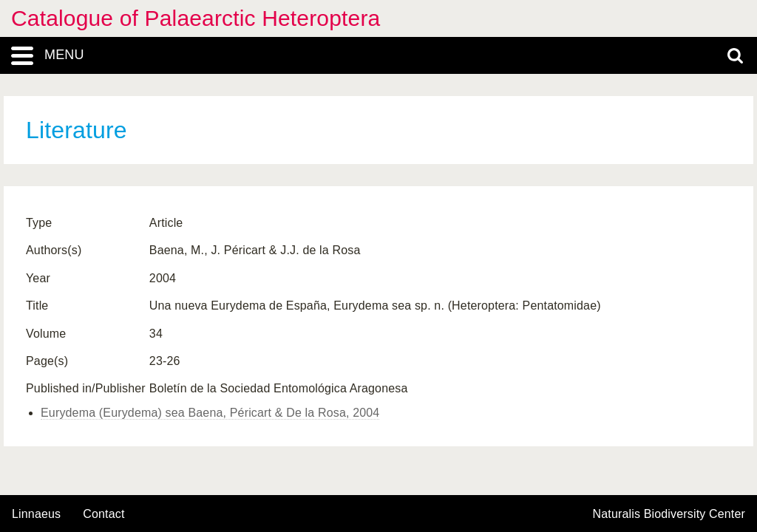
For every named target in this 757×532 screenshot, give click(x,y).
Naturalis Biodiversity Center (669, 514)
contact (103, 514)
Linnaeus (36, 514)
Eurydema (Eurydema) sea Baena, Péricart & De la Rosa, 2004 (210, 413)
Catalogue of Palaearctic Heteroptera (196, 18)
